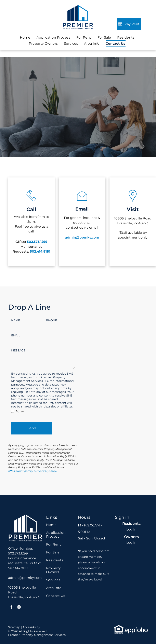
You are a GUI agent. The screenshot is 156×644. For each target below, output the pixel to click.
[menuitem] (25, 37)
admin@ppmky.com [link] (25, 578)
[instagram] (19, 608)
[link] (104, 37)
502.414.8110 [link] (18, 568)
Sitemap (14, 627)
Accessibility (31, 627)
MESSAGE (18, 350)
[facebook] (11, 608)
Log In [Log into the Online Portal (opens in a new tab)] (131, 529)
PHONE (51, 320)
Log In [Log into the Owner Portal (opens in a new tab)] (131, 543)
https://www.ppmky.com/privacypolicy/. (33, 471)
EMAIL (16, 335)
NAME (16, 320)
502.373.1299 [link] (37, 242)
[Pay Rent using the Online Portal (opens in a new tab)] (129, 24)
